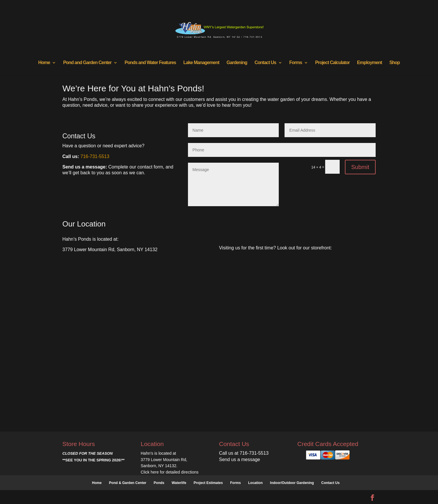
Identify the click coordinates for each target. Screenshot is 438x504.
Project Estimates (208, 483)
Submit (360, 167)
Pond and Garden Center (87, 63)
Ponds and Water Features (150, 63)
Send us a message (239, 459)
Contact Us (265, 63)
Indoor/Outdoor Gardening (292, 483)
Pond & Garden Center (128, 483)
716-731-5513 (95, 156)
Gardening (237, 63)
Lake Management (201, 63)
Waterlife (179, 483)
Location (256, 483)
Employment (370, 63)
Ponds (159, 483)
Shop (394, 63)
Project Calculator (333, 63)
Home (44, 63)
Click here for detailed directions (170, 472)
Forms (296, 63)
